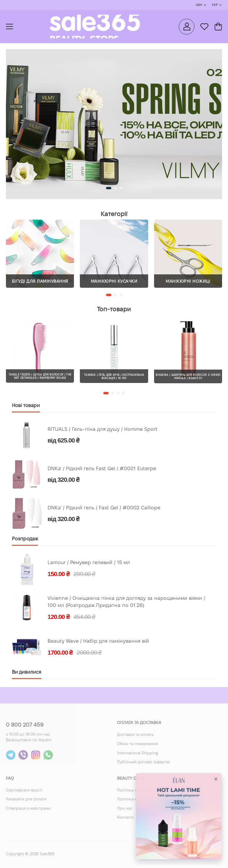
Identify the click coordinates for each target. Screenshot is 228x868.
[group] (114, 124)
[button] (109, 188)
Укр (215, 5)
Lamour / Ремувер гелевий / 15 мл (89, 563)
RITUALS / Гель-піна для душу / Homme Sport (103, 430)
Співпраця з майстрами (28, 809)
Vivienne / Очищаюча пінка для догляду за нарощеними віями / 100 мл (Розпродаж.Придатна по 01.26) (126, 602)
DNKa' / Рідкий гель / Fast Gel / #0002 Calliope (104, 508)
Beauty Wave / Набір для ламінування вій (98, 641)
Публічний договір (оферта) (143, 762)
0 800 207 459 (25, 725)
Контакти (125, 818)
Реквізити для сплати (26, 800)
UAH (199, 5)
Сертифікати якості (24, 791)
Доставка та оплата (135, 735)
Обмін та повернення (137, 744)
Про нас (125, 809)
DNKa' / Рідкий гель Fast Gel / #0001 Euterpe (102, 469)
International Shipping (137, 753)
